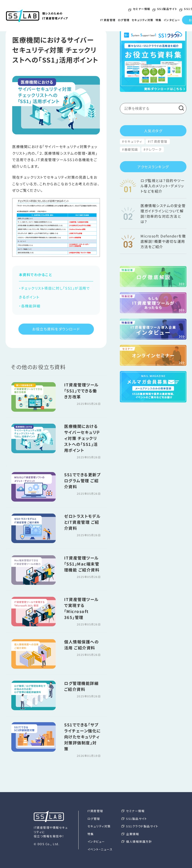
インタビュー (172, 20)
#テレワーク (153, 149)
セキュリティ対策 (143, 20)
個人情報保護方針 (137, 841)
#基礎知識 (130, 149)
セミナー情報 (139, 9)
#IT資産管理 (158, 141)
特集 (158, 20)
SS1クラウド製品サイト (140, 826)
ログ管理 (124, 20)
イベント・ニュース (100, 849)
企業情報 (130, 834)
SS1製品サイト (165, 9)
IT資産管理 (108, 20)
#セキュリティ (132, 141)
